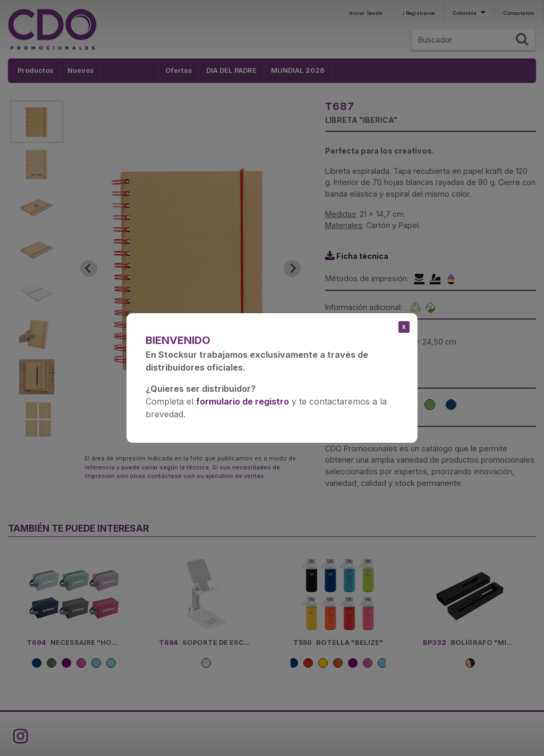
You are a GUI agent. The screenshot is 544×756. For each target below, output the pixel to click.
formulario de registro (243, 401)
